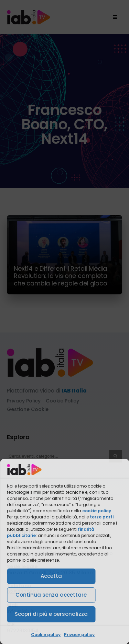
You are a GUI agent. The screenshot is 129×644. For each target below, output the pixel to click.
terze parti (102, 517)
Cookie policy (46, 635)
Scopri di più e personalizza (51, 614)
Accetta (51, 576)
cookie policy (97, 511)
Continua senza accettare (51, 595)
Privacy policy (79, 635)
